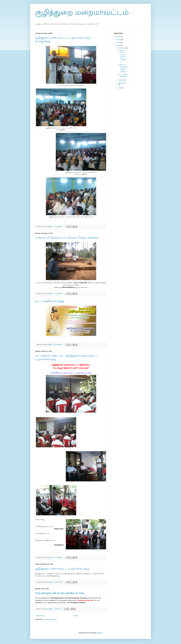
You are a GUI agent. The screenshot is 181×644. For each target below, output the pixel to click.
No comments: (58, 226)
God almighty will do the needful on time (60, 593)
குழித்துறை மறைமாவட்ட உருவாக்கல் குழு (62, 569)
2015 (119, 37)
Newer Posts (40, 616)
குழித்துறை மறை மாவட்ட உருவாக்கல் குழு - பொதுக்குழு (123, 56)
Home (76, 616)
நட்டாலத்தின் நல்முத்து (50, 301)
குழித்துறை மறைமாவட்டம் (82, 12)
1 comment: (58, 609)
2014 (119, 40)
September (122, 83)
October (121, 80)
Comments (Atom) (50, 619)
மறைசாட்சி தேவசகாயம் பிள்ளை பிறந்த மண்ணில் (67, 238)
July (120, 88)
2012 (119, 45)
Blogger (99, 633)
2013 (119, 43)
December (122, 48)
